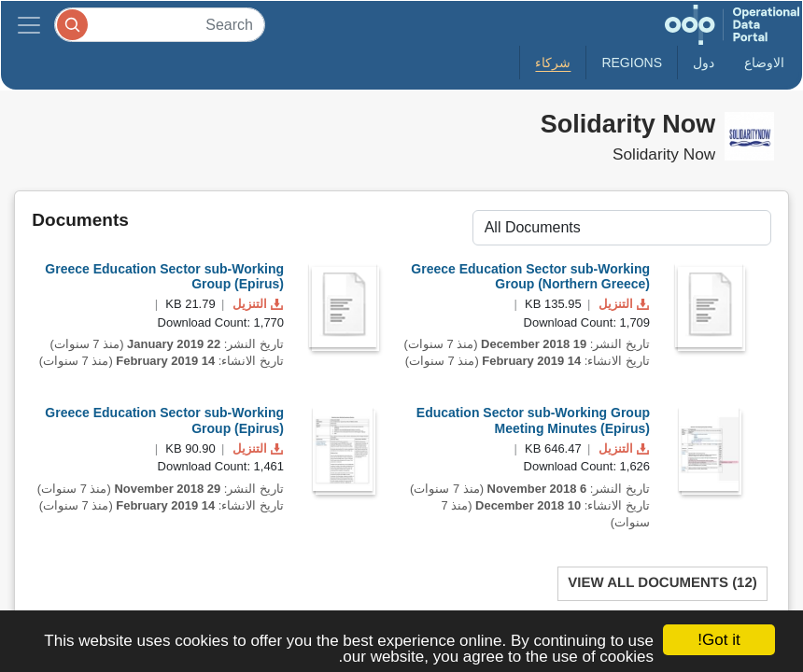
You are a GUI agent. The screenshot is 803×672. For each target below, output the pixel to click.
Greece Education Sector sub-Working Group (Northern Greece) (530, 277)
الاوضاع (764, 63)
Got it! (718, 640)
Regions (632, 63)
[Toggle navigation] (29, 25)
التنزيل (256, 304)
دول (704, 63)
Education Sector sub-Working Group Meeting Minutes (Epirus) (533, 420)
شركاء (553, 63)
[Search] (160, 25)
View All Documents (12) (662, 583)
